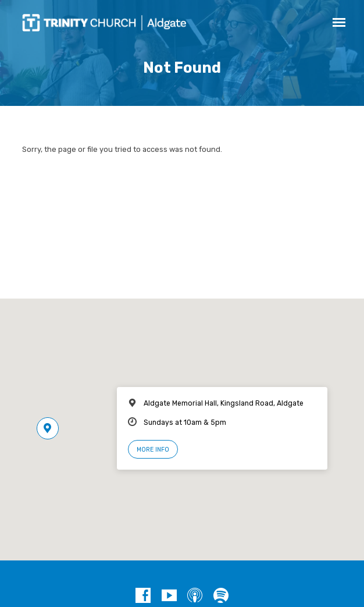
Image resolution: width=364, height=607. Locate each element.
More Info (153, 450)
